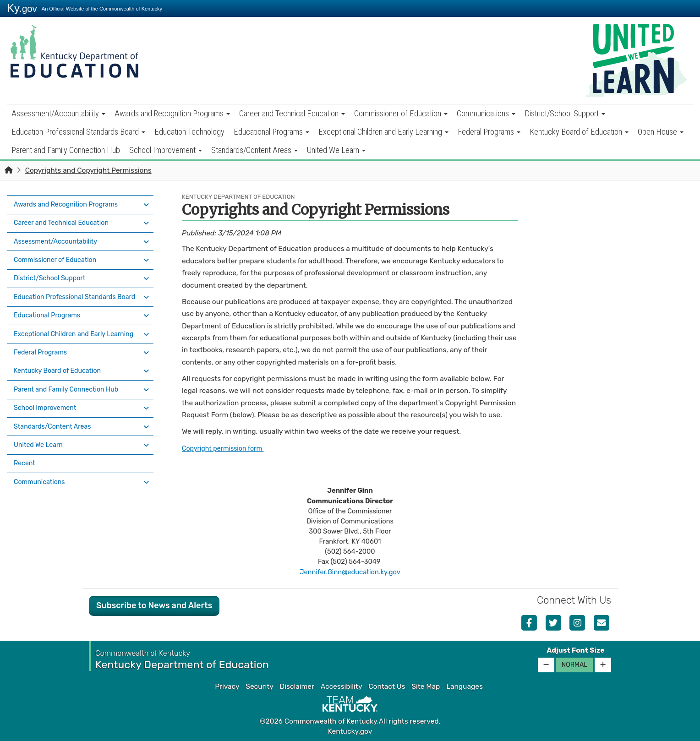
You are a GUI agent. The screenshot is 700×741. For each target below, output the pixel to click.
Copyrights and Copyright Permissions (88, 170)
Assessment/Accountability (58, 113)
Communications (486, 113)
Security (259, 687)
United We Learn (336, 150)
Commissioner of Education (401, 113)
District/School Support (565, 113)
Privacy (227, 687)
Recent (25, 439)
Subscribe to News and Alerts (154, 605)
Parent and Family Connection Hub (66, 150)
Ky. (22, 8)
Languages (465, 687)
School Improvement (166, 150)
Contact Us (387, 687)
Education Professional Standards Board (78, 132)
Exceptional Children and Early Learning (383, 132)
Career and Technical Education (292, 113)
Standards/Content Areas (254, 150)
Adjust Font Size (575, 650)
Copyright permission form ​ (227, 448)
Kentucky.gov (350, 731)
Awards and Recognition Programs (172, 113)
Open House (661, 132)
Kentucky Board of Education (579, 132)
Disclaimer (297, 687)
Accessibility (342, 687)
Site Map (426, 687)
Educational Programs (271, 132)
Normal (574, 665)
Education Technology (189, 132)
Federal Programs (489, 132)
